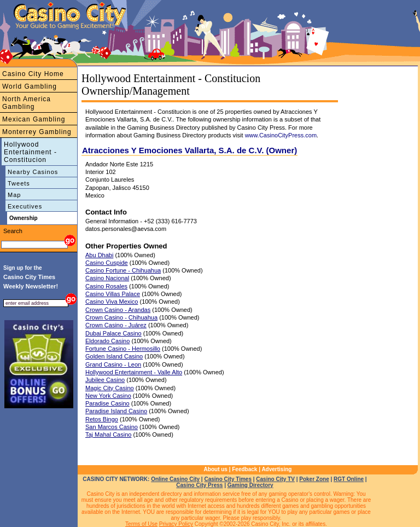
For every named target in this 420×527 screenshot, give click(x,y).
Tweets (19, 183)
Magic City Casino (110, 388)
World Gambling (30, 86)
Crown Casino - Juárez (116, 325)
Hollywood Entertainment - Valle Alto (134, 372)
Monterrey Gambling (37, 132)
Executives (25, 206)
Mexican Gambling (34, 119)
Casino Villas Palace (113, 294)
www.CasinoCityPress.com (281, 135)
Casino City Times (228, 479)
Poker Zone (314, 479)
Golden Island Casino (114, 356)
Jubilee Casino (105, 380)
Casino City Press (199, 485)
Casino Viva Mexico (112, 302)
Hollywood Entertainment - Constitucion (30, 152)
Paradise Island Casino (116, 411)
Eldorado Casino (107, 341)
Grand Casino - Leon (113, 364)
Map (14, 195)
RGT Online (349, 479)
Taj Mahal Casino (108, 435)
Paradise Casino (107, 403)
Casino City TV (275, 479)
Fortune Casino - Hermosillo (123, 349)
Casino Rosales (106, 286)
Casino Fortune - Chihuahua (123, 270)
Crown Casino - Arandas (118, 310)
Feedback (244, 469)
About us (216, 469)
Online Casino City (175, 479)
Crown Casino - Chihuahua (121, 317)
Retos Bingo (102, 419)
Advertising (276, 469)
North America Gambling (27, 103)
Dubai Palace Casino (113, 333)
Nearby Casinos (33, 172)
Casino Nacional (107, 278)
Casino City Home (33, 74)
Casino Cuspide (107, 263)
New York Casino (108, 396)
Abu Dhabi (99, 255)
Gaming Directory (250, 485)
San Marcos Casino (112, 427)
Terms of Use (141, 524)
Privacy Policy (176, 524)
